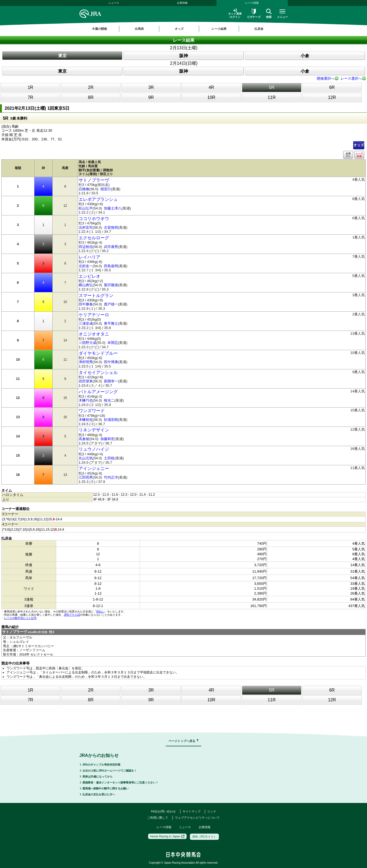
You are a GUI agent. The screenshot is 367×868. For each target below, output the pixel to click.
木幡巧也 (86, 400)
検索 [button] (269, 14)
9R (151, 97)
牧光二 (109, 400)
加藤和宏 (107, 439)
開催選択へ (326, 78)
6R (332, 87)
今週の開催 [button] (99, 29)
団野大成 (89, 343)
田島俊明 (111, 266)
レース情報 (252, 3)
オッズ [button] (179, 29)
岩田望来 (86, 381)
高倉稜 (84, 439)
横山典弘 (86, 285)
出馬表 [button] (139, 29)
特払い (100, 612)
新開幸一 (111, 381)
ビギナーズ (254, 14)
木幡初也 (86, 420)
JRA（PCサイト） (204, 837)
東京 (62, 56)
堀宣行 (106, 189)
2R (91, 87)
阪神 (184, 56)
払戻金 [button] (259, 29)
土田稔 (109, 458)
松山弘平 (86, 208)
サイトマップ (192, 811)
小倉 (305, 56)
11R (272, 97)
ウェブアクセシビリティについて (197, 818)
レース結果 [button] (219, 29)
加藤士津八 (113, 208)
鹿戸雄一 (111, 304)
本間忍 (113, 343)
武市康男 (111, 247)
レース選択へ (351, 78)
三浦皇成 (86, 323)
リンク (212, 811)
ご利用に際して (158, 818)
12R (332, 97)
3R (151, 87)
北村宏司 (86, 228)
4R (211, 87)
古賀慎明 (111, 228)
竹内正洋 (111, 477)
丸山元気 (86, 458)
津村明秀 (86, 362)
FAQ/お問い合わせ (163, 811)
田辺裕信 (86, 247)
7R (30, 97)
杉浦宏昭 (111, 420)
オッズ (359, 145)
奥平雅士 (111, 323)
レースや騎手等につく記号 (20, 618)
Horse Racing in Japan (167, 836)
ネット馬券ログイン (235, 13)
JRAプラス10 (72, 615)
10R (211, 97)
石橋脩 (84, 189)
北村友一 (86, 266)
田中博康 (111, 362)
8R (91, 97)
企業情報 (182, 3)
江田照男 (86, 477)
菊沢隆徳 (111, 285)
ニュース (114, 3)
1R (30, 87)
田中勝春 (86, 304)
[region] (184, 29)
